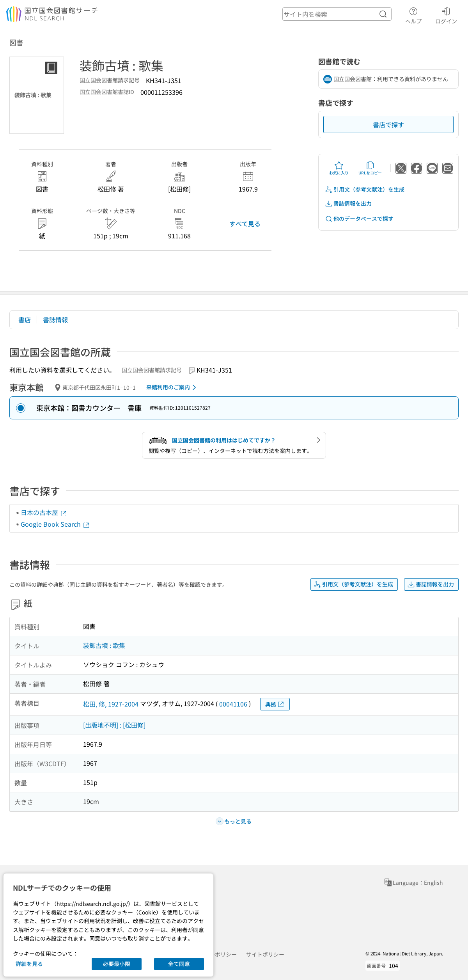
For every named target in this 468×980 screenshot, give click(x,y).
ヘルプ (413, 14)
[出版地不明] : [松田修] (114, 725)
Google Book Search (55, 524)
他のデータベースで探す (359, 219)
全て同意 (179, 964)
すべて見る (245, 224)
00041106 (233, 704)
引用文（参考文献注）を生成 (365, 189)
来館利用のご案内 (173, 387)
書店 (25, 320)
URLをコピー (370, 168)
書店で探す (388, 124)
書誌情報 (55, 320)
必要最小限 (117, 964)
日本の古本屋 (44, 512)
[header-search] (337, 14)
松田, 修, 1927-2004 (111, 704)
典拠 (275, 704)
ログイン (446, 14)
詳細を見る (29, 964)
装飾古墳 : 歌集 (104, 645)
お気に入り (339, 168)
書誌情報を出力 (348, 203)
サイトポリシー (265, 954)
